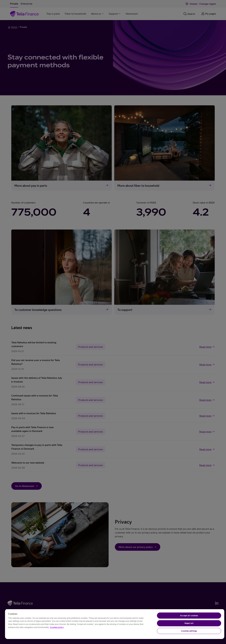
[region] (115, 624)
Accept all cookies (189, 616)
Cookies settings (189, 631)
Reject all (189, 623)
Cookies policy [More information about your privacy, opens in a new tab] (57, 627)
